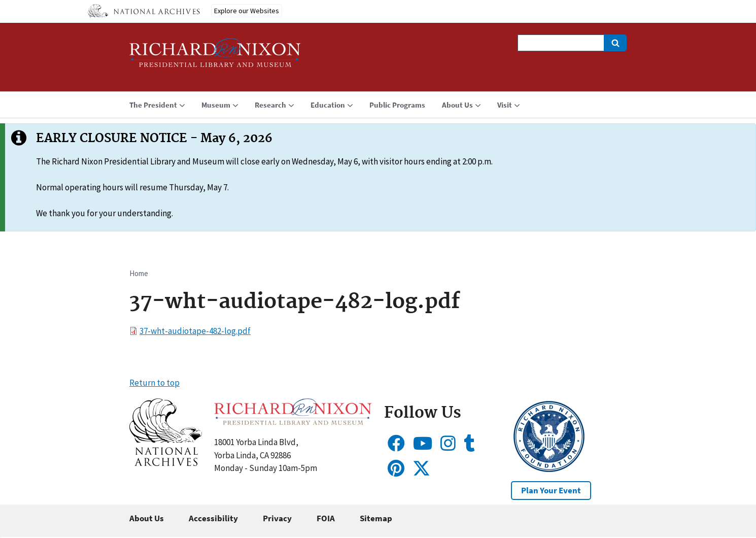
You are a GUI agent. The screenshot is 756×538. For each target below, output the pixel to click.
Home (139, 273)
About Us (147, 518)
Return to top (154, 383)
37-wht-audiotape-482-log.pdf (195, 331)
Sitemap (376, 518)
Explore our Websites (247, 11)
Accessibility (213, 518)
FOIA (326, 518)
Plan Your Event (551, 490)
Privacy (277, 518)
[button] (166, 463)
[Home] (215, 57)
